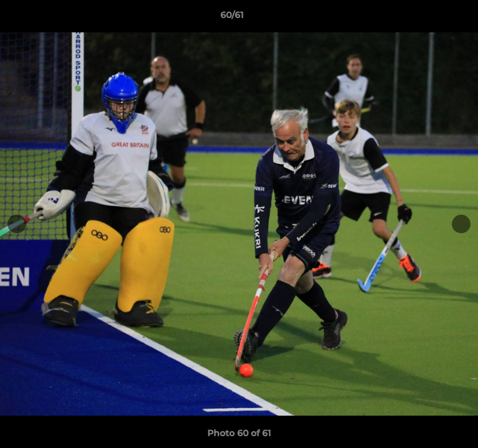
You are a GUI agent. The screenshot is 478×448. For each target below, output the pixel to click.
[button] (433, 18)
